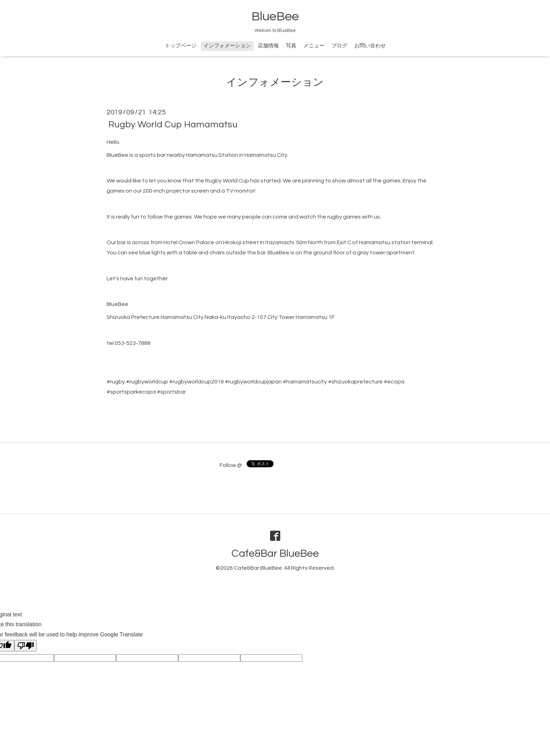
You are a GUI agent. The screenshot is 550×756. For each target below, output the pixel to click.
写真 (291, 46)
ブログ (339, 46)
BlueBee (275, 16)
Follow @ (231, 465)
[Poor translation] (26, 646)
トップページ (181, 46)
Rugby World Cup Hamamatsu (173, 125)
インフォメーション (227, 46)
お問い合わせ (370, 46)
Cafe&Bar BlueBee (275, 553)
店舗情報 (268, 46)
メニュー (314, 46)
